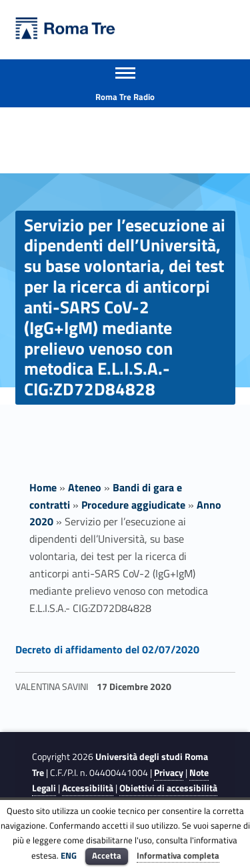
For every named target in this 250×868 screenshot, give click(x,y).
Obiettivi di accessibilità (168, 788)
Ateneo (85, 487)
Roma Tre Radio (125, 97)
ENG (69, 855)
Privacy (169, 773)
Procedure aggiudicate (133, 505)
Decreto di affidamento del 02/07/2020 (107, 649)
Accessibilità (88, 788)
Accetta (107, 855)
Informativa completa (178, 855)
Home (43, 487)
